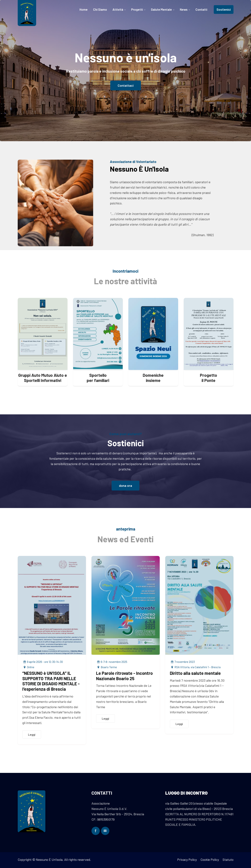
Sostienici (224, 9)
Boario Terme (107, 667)
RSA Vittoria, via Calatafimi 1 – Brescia (195, 667)
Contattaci (126, 87)
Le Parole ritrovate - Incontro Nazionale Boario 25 (124, 676)
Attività (118, 9)
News (184, 9)
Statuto (228, 860)
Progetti (137, 9)
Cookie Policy (210, 860)
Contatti (201, 9)
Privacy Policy (187, 860)
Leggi (32, 734)
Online (28, 667)
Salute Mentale (161, 9)
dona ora (125, 486)
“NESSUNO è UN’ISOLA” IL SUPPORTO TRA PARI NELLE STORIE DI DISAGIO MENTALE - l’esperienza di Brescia (51, 681)
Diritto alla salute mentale (195, 673)
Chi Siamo (100, 9)
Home (84, 9)
